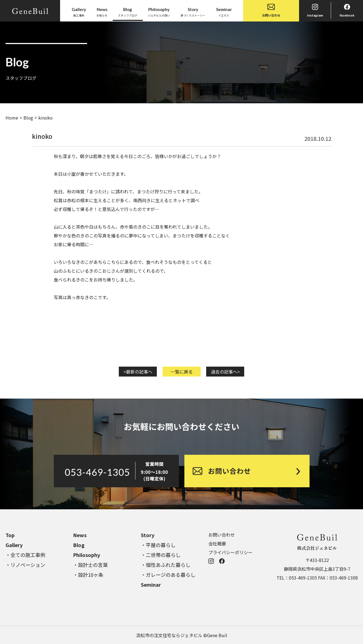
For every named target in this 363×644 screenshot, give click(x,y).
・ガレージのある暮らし (168, 575)
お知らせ (102, 12)
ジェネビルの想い (159, 12)
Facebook (347, 11)
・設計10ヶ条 (88, 575)
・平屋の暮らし (158, 545)
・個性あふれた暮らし (166, 565)
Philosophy (87, 555)
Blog (28, 118)
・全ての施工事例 (25, 555)
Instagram (315, 11)
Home (12, 118)
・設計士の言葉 (90, 565)
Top (10, 535)
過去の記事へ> (225, 372)
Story (148, 535)
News (80, 535)
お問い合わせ (271, 11)
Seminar (151, 585)
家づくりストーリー (193, 12)
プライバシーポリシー (230, 552)
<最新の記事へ (138, 372)
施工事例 (79, 12)
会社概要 (217, 543)
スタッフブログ (128, 12)
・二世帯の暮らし (161, 555)
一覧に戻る (182, 372)
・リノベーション (25, 565)
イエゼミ (224, 12)
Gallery (14, 545)
